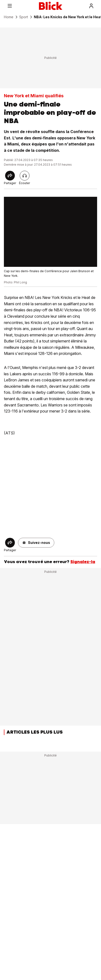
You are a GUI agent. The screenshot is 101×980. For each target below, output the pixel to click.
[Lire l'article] (25, 176)
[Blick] (51, 6)
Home (9, 17)
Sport (24, 17)
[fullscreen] (50, 232)
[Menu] (10, 6)
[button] (36, 543)
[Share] (10, 176)
